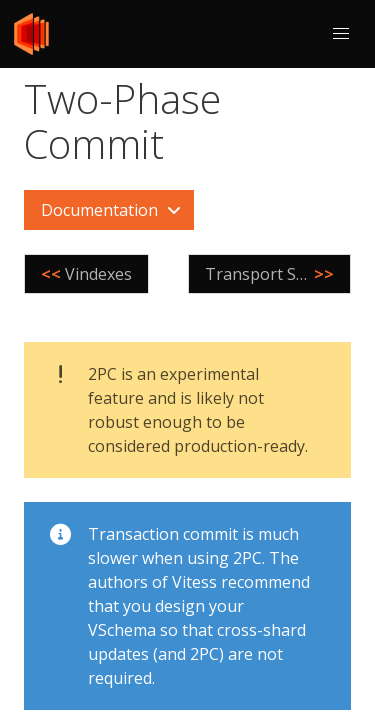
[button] (341, 34)
